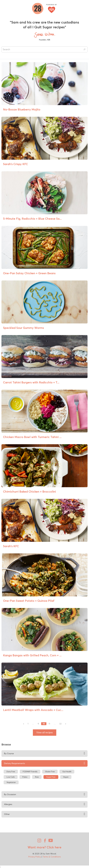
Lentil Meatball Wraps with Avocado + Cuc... (33, 710)
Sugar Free (51, 777)
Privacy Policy (35, 857)
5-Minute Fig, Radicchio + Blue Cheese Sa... (32, 219)
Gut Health (67, 772)
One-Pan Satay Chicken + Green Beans (29, 273)
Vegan (66, 777)
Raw (37, 777)
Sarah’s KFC (11, 546)
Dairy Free (11, 772)
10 (44, 724)
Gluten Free (50, 772)
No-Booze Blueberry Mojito (22, 109)
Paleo (25, 777)
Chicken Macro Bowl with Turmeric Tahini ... (32, 437)
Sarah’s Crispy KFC (15, 164)
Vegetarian (11, 782)
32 (60, 724)
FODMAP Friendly (30, 772)
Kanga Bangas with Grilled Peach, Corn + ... (32, 655)
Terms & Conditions (52, 857)
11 (49, 724)
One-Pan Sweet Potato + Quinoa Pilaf (29, 601)
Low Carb (11, 777)
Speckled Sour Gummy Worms (23, 328)
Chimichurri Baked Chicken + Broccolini (29, 491)
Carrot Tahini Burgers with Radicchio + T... (31, 382)
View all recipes (45, 732)
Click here (54, 847)
